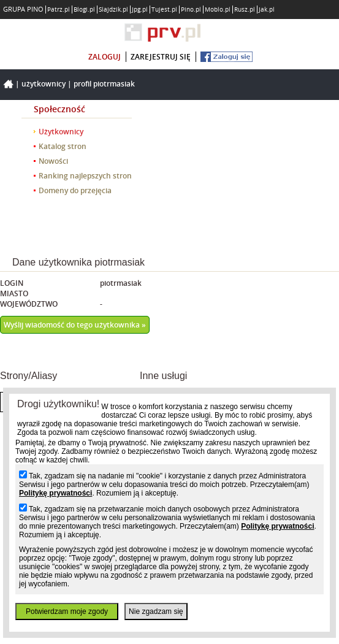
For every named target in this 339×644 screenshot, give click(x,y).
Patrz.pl (59, 10)
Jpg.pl (140, 10)
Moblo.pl (218, 10)
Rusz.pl (245, 10)
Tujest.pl (164, 10)
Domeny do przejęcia (75, 190)
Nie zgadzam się (156, 611)
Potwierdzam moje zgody (67, 611)
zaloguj (105, 57)
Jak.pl (267, 10)
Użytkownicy (44, 84)
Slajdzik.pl (113, 10)
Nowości (53, 161)
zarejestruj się (161, 57)
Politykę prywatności (55, 493)
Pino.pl (191, 10)
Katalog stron (63, 146)
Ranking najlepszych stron (85, 176)
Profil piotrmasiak (104, 84)
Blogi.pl (84, 10)
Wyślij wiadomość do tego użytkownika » (75, 325)
